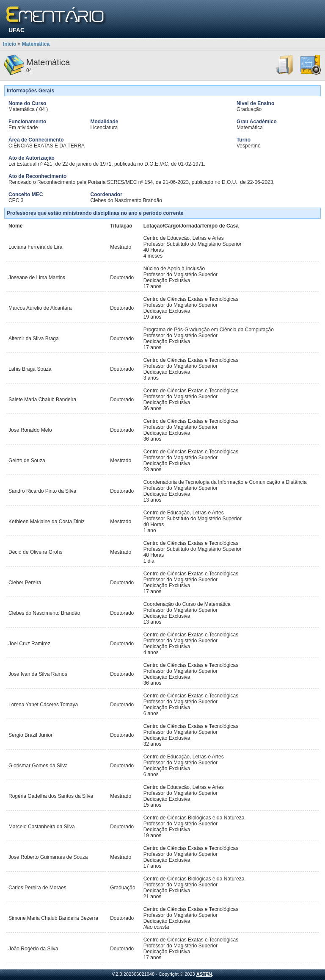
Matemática (36, 44)
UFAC (17, 30)
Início (10, 44)
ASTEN (204, 974)
